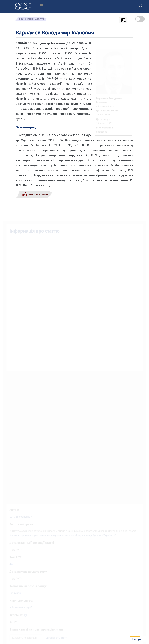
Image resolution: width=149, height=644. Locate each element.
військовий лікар (17, 608)
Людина (12, 593)
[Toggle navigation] (41, 6)
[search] (140, 4)
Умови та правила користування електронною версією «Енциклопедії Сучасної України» (61, 533)
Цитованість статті (56, 640)
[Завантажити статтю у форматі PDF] (35, 194)
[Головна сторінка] (23, 6)
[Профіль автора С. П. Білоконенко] (19, 513)
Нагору (138, 639)
